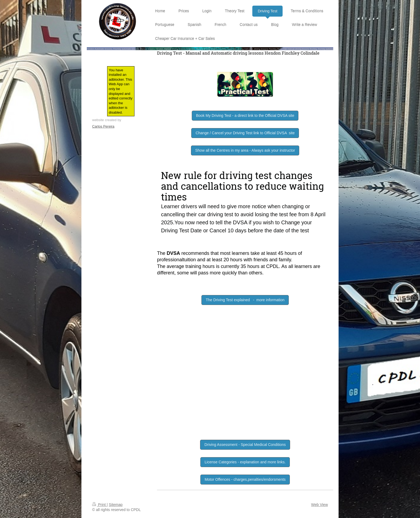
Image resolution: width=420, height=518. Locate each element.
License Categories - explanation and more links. (245, 462)
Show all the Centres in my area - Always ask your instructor (245, 150)
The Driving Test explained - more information (245, 300)
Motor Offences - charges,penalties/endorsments (245, 479)
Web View (319, 505)
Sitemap (116, 505)
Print (100, 505)
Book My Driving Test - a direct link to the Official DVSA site (245, 115)
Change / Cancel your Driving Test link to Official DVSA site (245, 133)
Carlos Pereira (103, 126)
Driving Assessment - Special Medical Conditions (245, 445)
